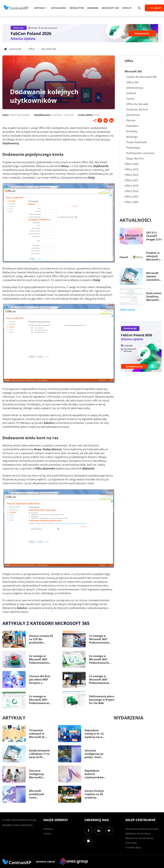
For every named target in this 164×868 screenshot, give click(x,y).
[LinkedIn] (99, 831)
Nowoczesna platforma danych (142, 829)
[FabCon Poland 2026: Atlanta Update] (82, 33)
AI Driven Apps (133, 847)
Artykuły (40, 8)
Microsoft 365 (110, 8)
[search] (139, 8)
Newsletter (77, 8)
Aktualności (59, 8)
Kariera (47, 833)
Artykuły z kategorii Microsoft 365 (46, 623)
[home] (16, 7)
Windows (93, 8)
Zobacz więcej (127, 310)
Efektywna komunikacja (138, 833)
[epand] (47, 8)
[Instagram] (88, 841)
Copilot (127, 8)
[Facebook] (88, 831)
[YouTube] (109, 831)
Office (31, 49)
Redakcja (48, 829)
